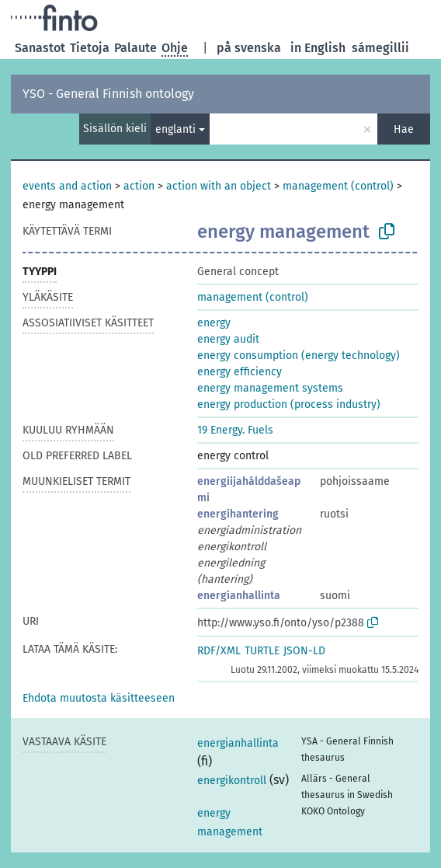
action (139, 186)
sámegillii (380, 48)
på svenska (249, 48)
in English (318, 48)
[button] (99, 698)
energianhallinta (239, 596)
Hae (404, 129)
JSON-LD (304, 651)
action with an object (219, 186)
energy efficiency (240, 372)
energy (214, 323)
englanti (175, 129)
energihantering (238, 514)
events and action (67, 186)
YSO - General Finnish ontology (108, 94)
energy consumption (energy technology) (299, 356)
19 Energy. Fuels (235, 430)
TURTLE (262, 651)
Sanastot (40, 48)
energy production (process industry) (289, 404)
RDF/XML (219, 651)
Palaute (135, 48)
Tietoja (90, 48)
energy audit (228, 339)
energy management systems (270, 388)
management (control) (338, 186)
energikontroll (232, 781)
